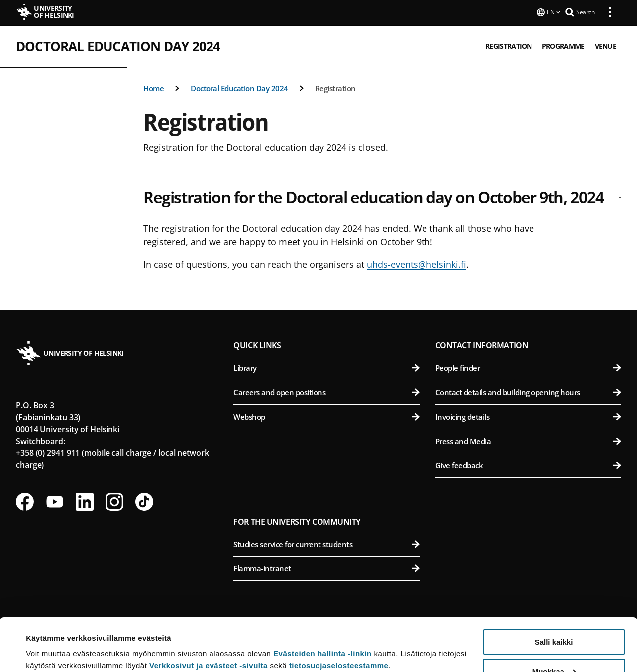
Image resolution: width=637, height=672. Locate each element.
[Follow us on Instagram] (114, 501)
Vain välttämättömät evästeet (554, 647)
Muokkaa (554, 618)
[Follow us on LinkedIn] (85, 501)
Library (326, 367)
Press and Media (528, 440)
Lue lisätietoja (51, 640)
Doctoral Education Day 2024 (118, 45)
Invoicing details (528, 416)
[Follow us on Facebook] (25, 501)
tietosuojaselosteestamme (339, 613)
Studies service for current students (326, 543)
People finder (528, 367)
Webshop (326, 416)
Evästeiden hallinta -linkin (322, 601)
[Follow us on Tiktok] (144, 501)
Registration (335, 87)
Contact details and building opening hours (528, 391)
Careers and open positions (326, 391)
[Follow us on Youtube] (55, 501)
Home (154, 87)
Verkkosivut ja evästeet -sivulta (209, 613)
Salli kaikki (554, 589)
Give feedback (528, 464)
